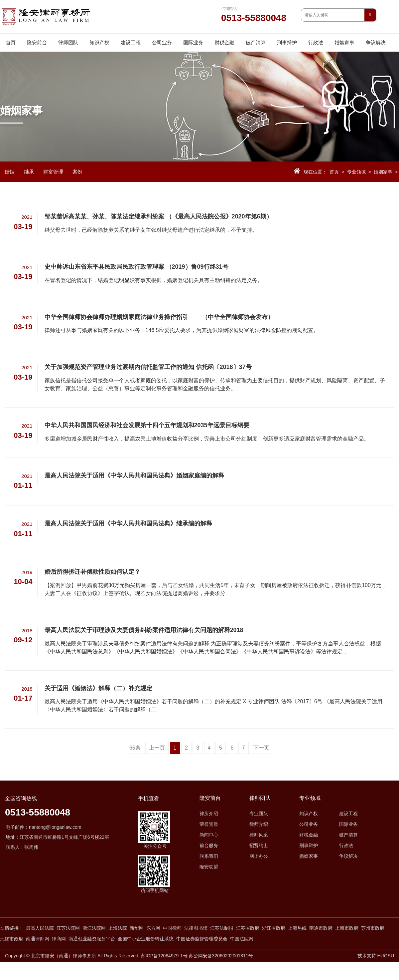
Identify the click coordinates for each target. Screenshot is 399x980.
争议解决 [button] (376, 42)
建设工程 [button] (131, 42)
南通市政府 (321, 928)
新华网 (137, 928)
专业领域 (356, 172)
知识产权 (309, 814)
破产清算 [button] (256, 42)
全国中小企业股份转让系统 (146, 939)
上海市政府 (347, 928)
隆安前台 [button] (37, 42)
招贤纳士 (259, 845)
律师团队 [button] (68, 42)
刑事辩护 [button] (287, 42)
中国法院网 (242, 939)
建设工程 (348, 814)
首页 (11, 42)
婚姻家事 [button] (344, 42)
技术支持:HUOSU (376, 956)
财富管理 (53, 172)
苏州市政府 (373, 928)
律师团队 (260, 798)
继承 (29, 172)
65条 (135, 748)
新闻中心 (209, 835)
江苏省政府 (248, 928)
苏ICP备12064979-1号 (164, 956)
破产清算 (348, 835)
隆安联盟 (209, 867)
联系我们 (209, 856)
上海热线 (297, 928)
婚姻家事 (383, 172)
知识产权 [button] (99, 42)
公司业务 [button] (162, 42)
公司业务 (309, 824)
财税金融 (309, 835)
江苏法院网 (68, 928)
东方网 (153, 928)
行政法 (346, 845)
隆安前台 (210, 798)
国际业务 (348, 824)
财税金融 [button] (224, 42)
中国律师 (172, 928)
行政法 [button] (316, 42)
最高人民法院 (40, 928)
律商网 (59, 939)
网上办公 (259, 856)
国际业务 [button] (193, 42)
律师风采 (259, 835)
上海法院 (118, 928)
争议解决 (348, 856)
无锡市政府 (12, 939)
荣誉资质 (209, 824)
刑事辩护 (309, 845)
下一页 (261, 748)
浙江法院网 (94, 928)
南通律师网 (38, 939)
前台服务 (209, 845)
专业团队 (259, 814)
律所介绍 (209, 814)
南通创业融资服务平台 (92, 939)
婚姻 (10, 172)
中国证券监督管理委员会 (202, 939)
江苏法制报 (222, 928)
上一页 (157, 748)
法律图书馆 (196, 928)
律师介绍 (259, 824)
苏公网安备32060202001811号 (221, 956)
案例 (77, 172)
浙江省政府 (274, 928)
